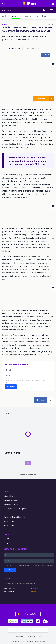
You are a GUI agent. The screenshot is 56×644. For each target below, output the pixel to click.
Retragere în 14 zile (11, 504)
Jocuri (38, 16)
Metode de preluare (11, 521)
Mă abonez (11, 387)
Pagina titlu (7, 16)
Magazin (10, 10)
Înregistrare (8, 543)
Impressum (20, 636)
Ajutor (7, 579)
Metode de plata (10, 525)
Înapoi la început (28, 475)
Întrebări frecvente (11, 500)
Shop (3, 10)
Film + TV (45, 16)
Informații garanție (11, 496)
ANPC (6, 513)
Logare (6, 539)
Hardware (25, 16)
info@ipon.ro (34, 588)
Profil (6, 534)
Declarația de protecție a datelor (43, 565)
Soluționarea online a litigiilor (15, 509)
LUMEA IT (6, 25)
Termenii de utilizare (25, 380)
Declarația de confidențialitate (15, 517)
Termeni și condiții (34, 636)
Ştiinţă (32, 16)
